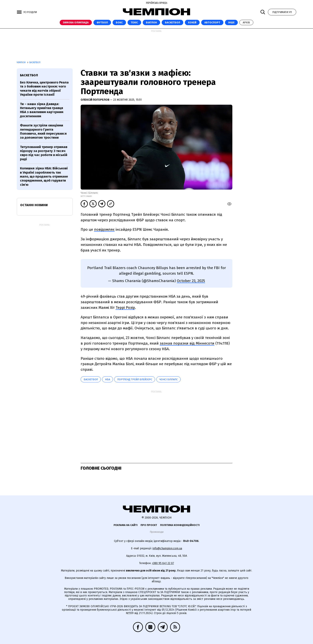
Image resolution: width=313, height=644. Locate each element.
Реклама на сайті (126, 525)
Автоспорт (212, 22)
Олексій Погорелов (95, 100)
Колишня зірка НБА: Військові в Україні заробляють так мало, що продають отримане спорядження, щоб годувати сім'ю (44, 176)
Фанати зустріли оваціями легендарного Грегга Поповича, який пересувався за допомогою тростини (43, 131)
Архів (246, 22)
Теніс (134, 22)
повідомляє (104, 229)
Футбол (102, 22)
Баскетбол (172, 22)
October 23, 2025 (191, 281)
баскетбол (91, 379)
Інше (231, 22)
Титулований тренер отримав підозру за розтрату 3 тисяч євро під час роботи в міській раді (44, 153)
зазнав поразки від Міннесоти (187, 343)
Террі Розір (125, 308)
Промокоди (157, 532)
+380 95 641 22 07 (163, 563)
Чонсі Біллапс (168, 379)
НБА (107, 379)
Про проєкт (149, 525)
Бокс (119, 22)
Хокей (192, 22)
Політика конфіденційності (180, 525)
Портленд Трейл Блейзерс (135, 379)
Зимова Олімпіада (76, 22)
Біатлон (151, 22)
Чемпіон (21, 63)
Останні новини (34, 205)
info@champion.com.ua (167, 548)
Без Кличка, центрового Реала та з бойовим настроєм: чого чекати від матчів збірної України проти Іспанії (44, 88)
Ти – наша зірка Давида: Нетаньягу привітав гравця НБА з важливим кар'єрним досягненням (42, 110)
